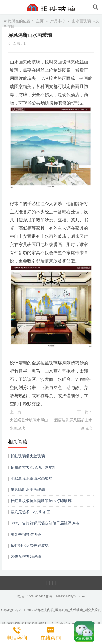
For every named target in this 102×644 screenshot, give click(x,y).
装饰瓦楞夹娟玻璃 (26, 557)
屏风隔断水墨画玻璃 (28, 490)
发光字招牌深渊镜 (26, 534)
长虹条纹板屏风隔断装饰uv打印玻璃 (41, 501)
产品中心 (58, 21)
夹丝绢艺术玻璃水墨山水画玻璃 (29, 424)
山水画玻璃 (81, 21)
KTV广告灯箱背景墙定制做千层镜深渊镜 (45, 523)
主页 (40, 21)
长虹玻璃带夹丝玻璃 (28, 456)
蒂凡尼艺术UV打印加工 (30, 512)
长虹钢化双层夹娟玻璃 (30, 546)
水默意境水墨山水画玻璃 (32, 479)
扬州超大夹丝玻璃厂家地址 (33, 467)
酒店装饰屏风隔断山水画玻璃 (73, 424)
